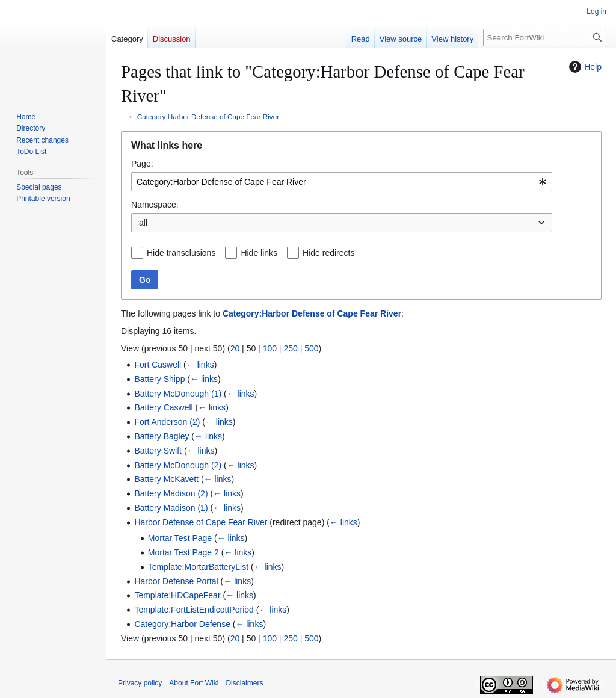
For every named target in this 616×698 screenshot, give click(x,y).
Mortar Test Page (180, 538)
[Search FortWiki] (545, 38)
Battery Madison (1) (171, 508)
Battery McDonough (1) (178, 394)
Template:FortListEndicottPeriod (194, 610)
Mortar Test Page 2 (183, 552)
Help (584, 67)
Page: (142, 164)
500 (311, 348)
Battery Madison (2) (171, 493)
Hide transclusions (181, 253)
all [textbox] (143, 223)
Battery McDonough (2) (178, 465)
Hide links (259, 253)
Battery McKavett (166, 479)
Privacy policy (140, 683)
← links (200, 365)
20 (235, 348)
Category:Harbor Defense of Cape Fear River (208, 116)
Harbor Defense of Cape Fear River (201, 522)
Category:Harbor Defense (182, 624)
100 (270, 348)
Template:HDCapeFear (177, 595)
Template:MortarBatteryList (198, 567)
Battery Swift (158, 451)
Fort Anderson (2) (167, 422)
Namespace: (155, 205)
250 (290, 348)
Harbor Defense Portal (176, 581)
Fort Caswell (158, 365)
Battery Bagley (162, 436)
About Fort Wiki (194, 683)
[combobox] (342, 182)
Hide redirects (328, 253)
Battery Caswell (163, 407)
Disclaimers (244, 683)
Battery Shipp (159, 379)
